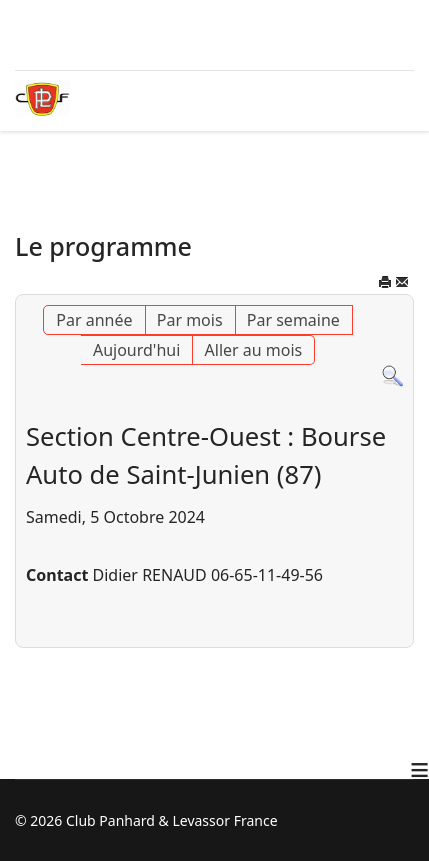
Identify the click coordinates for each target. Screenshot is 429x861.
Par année (94, 320)
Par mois (190, 320)
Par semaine (293, 320)
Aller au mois (254, 350)
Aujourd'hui (136, 350)
